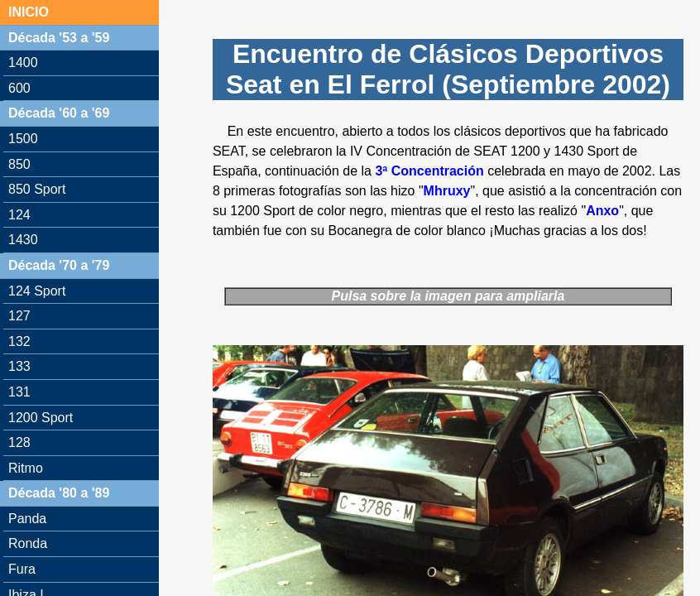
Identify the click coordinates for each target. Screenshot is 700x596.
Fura (22, 569)
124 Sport (37, 291)
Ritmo (26, 468)
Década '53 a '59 (59, 38)
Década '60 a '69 (59, 113)
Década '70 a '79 (59, 265)
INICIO (29, 12)
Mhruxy (447, 191)
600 (19, 88)
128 (19, 442)
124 (19, 215)
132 (19, 341)
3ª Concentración (429, 171)
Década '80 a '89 (59, 493)
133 (19, 366)
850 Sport (37, 189)
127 (19, 316)
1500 (23, 139)
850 (19, 164)
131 (19, 392)
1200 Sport (41, 418)
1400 (23, 62)
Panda (27, 519)
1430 (23, 240)
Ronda (28, 543)
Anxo (602, 211)
